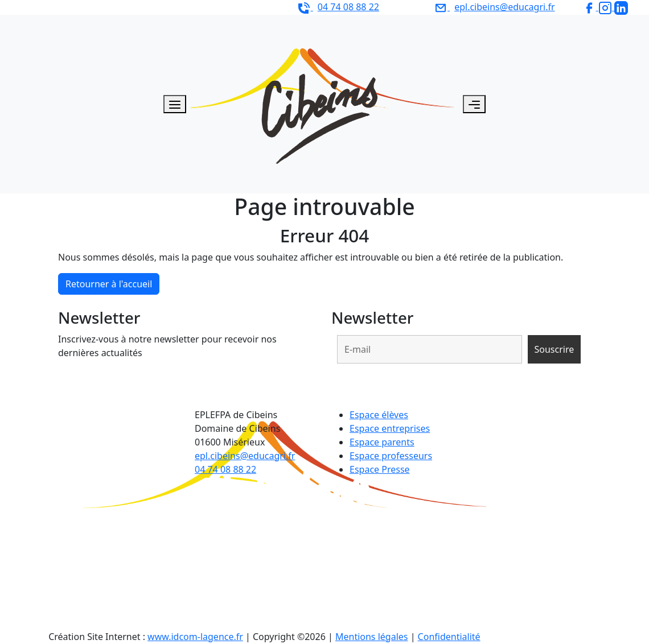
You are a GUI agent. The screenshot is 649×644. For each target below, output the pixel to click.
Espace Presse (380, 469)
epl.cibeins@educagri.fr (245, 456)
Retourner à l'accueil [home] (109, 284)
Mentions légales (372, 637)
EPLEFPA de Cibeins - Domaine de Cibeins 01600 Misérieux (145, 7)
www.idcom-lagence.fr (195, 637)
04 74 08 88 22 (225, 469)
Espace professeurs (391, 456)
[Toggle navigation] (474, 104)
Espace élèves (379, 415)
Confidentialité (449, 637)
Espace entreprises (390, 428)
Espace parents (382, 442)
